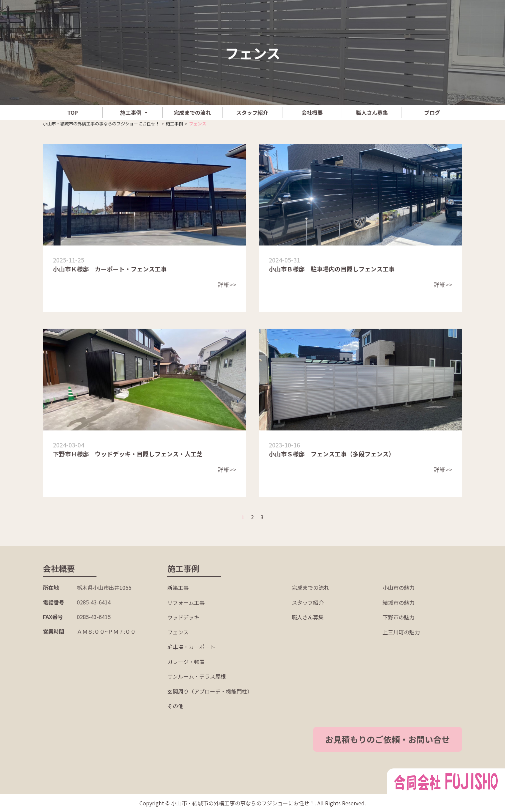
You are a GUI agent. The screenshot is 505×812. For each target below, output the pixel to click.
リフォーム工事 (186, 602)
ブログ (432, 112)
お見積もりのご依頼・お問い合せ (396, 739)
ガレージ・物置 (186, 662)
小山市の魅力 (399, 587)
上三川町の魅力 (401, 632)
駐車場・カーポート (191, 647)
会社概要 (312, 112)
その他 (175, 706)
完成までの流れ (192, 112)
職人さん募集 (372, 112)
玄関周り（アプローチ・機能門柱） (210, 691)
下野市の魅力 (399, 617)
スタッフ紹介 (252, 112)
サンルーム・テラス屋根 (197, 676)
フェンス (178, 632)
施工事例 (131, 112)
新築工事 (178, 587)
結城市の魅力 (399, 602)
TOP (73, 112)
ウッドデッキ (183, 617)
